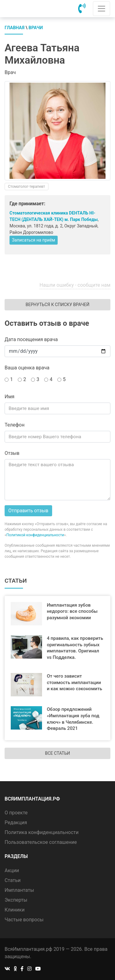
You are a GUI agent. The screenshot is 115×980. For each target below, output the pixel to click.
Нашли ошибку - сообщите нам (75, 285)
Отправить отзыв (28, 511)
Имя (10, 397)
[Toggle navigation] (102, 9)
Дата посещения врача (31, 339)
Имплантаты (19, 890)
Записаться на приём (34, 240)
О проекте (16, 813)
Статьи (13, 880)
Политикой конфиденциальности (35, 535)
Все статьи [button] (57, 753)
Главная (15, 28)
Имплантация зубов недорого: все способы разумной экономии (72, 612)
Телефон (15, 425)
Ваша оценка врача (27, 368)
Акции (12, 870)
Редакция (16, 823)
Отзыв (12, 453)
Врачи (36, 28)
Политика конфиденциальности (42, 832)
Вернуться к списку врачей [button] (57, 305)
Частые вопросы (24, 920)
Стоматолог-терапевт (27, 187)
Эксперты (16, 900)
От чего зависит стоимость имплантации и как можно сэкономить (75, 683)
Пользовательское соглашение (41, 842)
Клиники (15, 910)
